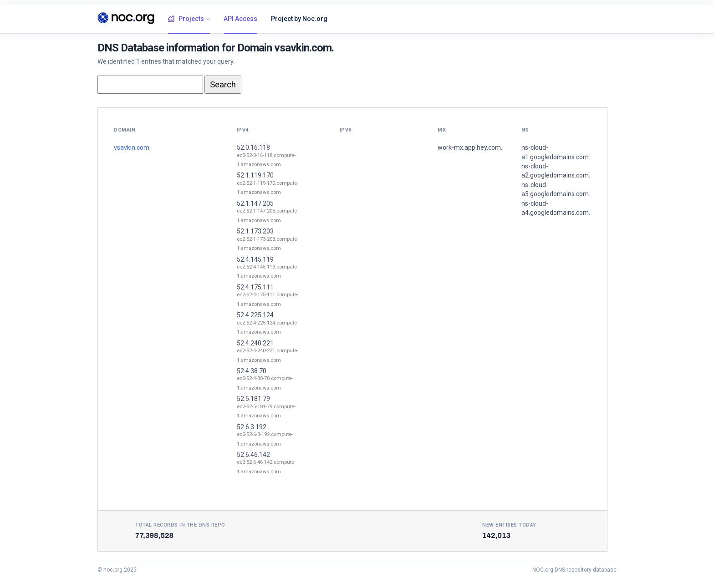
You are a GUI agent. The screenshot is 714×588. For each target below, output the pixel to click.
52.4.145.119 (255, 259)
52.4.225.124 (255, 315)
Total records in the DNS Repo (180, 525)
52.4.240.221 (255, 343)
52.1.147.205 (255, 203)
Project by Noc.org (299, 19)
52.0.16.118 (253, 147)
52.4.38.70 (252, 371)
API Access (240, 19)
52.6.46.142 (253, 455)
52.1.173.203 (255, 231)
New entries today (509, 525)
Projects (186, 19)
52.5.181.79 (253, 399)
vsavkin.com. (132, 147)
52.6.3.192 (252, 427)
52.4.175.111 (255, 287)
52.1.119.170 (255, 175)
